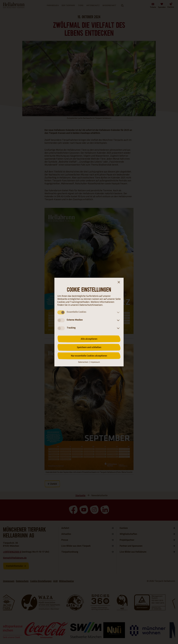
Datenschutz (83, 362)
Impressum (95, 362)
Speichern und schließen (89, 347)
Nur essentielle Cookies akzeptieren (89, 356)
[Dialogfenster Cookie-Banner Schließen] (119, 283)
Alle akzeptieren (89, 339)
